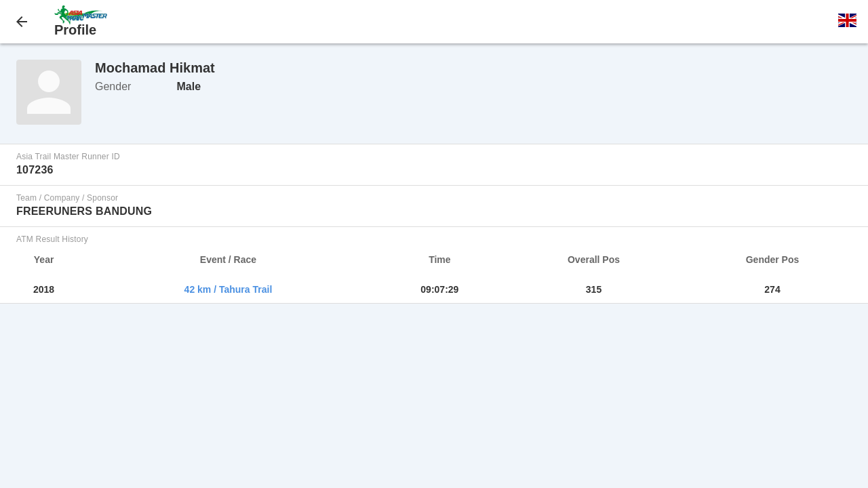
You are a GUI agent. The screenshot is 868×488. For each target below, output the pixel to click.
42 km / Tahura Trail (229, 289)
